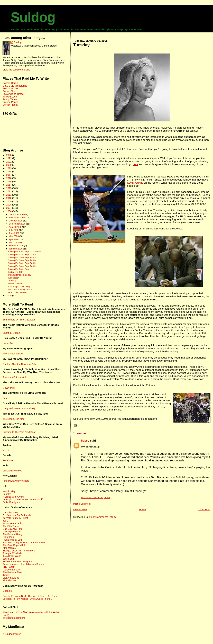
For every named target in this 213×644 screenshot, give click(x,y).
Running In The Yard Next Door (19, 432)
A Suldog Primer (12, 634)
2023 (9, 155)
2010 (9, 198)
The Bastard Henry (12, 534)
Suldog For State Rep (18, 269)
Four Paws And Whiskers (16, 481)
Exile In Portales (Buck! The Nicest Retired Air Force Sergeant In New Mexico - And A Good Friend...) (30, 597)
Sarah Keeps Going (13, 523)
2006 (9, 211)
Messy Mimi (9, 388)
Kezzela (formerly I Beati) (16, 518)
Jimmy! (6, 575)
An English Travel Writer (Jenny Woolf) (23, 499)
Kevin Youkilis (135, 183)
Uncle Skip (8, 343)
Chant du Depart (11, 333)
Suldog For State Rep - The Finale (24, 252)
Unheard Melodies (12, 471)
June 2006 (14, 233)
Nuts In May (9, 491)
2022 (9, 158)
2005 (9, 296)
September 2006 (17, 224)
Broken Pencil (10, 102)
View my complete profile (16, 70)
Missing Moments (12, 532)
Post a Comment (82, 504)
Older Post (204, 509)
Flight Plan (8, 537)
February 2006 (16, 245)
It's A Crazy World (12, 556)
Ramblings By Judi (12, 540)
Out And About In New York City (19, 364)
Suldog (33, 17)
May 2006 (14, 236)
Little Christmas (16, 284)
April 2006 (14, 239)
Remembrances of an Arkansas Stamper (24, 564)
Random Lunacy (11, 570)
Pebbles (7, 494)
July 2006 (14, 230)
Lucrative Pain (10, 513)
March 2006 (15, 242)
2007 (9, 208)
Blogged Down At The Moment (19, 551)
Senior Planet (10, 105)
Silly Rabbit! (9, 567)
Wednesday (14, 278)
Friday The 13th (16, 272)
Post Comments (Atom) (103, 517)
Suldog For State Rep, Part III (22, 263)
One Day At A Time (12, 529)
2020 (9, 165)
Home (142, 509)
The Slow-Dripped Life (14, 545)
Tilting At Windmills (12, 553)
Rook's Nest (9, 460)
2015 (9, 182)
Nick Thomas (9, 580)
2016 (9, 178)
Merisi (6, 450)
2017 (9, 175)
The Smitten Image (13, 354)
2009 (9, 201)
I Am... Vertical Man (17, 292)
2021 (9, 162)
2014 (9, 185)
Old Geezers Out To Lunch (17, 515)
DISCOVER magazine (15, 86)
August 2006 (15, 227)
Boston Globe (10, 88)
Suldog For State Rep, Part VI (22, 255)
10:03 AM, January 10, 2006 (95, 498)
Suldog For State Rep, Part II (22, 266)
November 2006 (17, 218)
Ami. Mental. (9, 548)
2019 (9, 168)
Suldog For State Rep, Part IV (22, 260)
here (135, 164)
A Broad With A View (13, 497)
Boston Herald (10, 83)
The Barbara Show (12, 572)
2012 (9, 191)
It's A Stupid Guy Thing (19, 287)
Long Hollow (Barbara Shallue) (19, 408)
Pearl (5, 398)
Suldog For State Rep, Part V (22, 257)
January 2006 (16, 249)
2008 (9, 205)
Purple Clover (10, 91)
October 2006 (16, 221)
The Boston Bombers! (14, 618)
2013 (9, 188)
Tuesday (81, 45)
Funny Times (10, 99)
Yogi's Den (8, 559)
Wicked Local (10, 97)
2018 (9, 172)
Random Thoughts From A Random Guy (24, 542)
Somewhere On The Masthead (19, 320)
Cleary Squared (11, 578)
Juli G (6, 521)
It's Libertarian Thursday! (20, 275)
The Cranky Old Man (13, 419)
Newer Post (80, 509)
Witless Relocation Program (17, 561)
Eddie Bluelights (11, 502)
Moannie (7, 591)
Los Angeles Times (13, 94)
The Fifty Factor (11, 526)
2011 (9, 195)
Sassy (85, 441)
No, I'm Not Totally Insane (20, 290)
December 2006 (17, 214)
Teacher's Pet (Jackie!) (15, 377)
